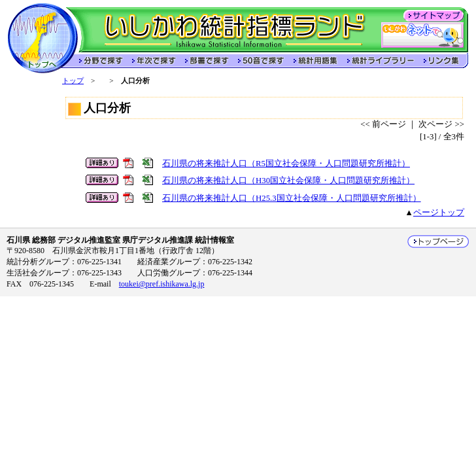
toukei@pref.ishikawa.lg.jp (162, 284)
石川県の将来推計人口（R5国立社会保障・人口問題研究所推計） (286, 164)
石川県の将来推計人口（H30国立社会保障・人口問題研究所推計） (288, 181)
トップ (73, 80)
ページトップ (439, 213)
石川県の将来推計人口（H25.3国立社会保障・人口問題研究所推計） (292, 198)
